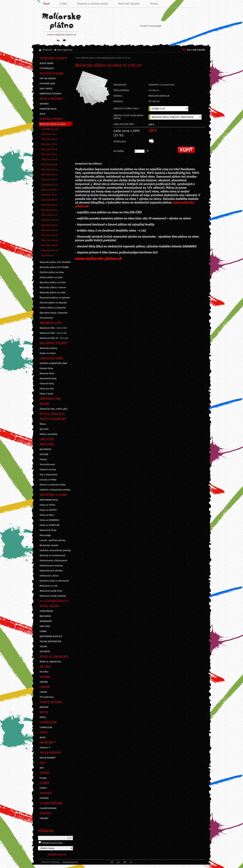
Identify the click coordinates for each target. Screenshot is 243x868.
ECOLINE (44, 454)
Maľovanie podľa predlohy (53, 596)
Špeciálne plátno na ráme (53, 282)
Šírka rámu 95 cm (49, 215)
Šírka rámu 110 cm (50, 225)
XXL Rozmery (47, 256)
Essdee (43, 778)
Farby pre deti (47, 389)
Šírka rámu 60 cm (49, 180)
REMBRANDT (46, 621)
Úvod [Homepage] (46, 4)
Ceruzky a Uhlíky (48, 480)
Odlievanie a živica (49, 576)
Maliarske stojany (49, 348)
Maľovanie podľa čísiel (51, 591)
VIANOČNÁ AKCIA (48, 109)
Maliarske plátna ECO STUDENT (55, 262)
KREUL (43, 717)
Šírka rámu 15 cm (49, 134)
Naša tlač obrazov (129, 4)
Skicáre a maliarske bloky (53, 485)
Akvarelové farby (48, 379)
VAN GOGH (45, 626)
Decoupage (45, 535)
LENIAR (43, 692)
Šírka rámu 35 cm (49, 154)
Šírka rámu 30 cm (49, 149)
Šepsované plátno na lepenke (55, 298)
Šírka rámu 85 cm (49, 205)
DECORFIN (45, 652)
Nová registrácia (65, 50)
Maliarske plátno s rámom (53, 288)
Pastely (43, 459)
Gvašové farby (47, 384)
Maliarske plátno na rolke (53, 293)
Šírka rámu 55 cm (49, 175)
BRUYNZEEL (45, 616)
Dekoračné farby (48, 530)
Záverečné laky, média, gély (53, 409)
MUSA (43, 738)
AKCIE (43, 114)
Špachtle (44, 429)
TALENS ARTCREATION (50, 641)
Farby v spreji (46, 394)
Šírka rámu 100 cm (50, 220)
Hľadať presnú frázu (53, 843)
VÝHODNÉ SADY (47, 84)
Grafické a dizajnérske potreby (55, 490)
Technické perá (47, 465)
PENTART (44, 818)
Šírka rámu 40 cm (49, 159)
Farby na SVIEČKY (48, 510)
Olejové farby (46, 368)
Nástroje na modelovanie (52, 556)
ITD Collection (47, 697)
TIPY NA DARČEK (48, 79)
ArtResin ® (45, 748)
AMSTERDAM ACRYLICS (51, 636)
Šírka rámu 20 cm (49, 139)
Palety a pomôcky (49, 434)
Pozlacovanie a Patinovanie (53, 561)
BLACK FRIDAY (47, 63)
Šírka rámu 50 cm (49, 170)
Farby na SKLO (47, 515)
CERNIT (43, 788)
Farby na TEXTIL (48, 505)
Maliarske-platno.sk (57, 854)
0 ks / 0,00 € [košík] (196, 50)
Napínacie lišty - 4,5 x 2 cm (53, 328)
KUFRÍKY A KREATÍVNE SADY (53, 363)
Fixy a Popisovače (49, 475)
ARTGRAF (44, 707)
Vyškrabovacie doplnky (51, 566)
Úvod (78, 58)
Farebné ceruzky (48, 470)
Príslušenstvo (46, 318)
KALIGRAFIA (45, 449)
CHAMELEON (46, 727)
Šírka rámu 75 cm (49, 195)
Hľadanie (46, 831)
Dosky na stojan (48, 353)
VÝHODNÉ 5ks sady (50, 129)
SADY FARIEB (46, 89)
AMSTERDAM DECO (49, 500)
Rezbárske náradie (49, 545)
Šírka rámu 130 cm (50, 235)
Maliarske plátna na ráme (53, 124)
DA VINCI (44, 672)
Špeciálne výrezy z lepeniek (53, 313)
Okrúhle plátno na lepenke (53, 303)
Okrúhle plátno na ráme (52, 272)
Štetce (43, 424)
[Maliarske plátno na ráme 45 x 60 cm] (93, 97)
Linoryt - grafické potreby (52, 540)
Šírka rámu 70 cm (49, 190)
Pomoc (154, 4)
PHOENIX (44, 798)
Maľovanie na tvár (49, 586)
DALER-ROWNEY (48, 758)
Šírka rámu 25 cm (49, 144)
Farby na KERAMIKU (49, 520)
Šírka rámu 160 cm (50, 250)
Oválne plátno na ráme (51, 277)
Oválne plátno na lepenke (53, 308)
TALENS (43, 647)
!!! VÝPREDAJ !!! (47, 68)
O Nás (63, 4)
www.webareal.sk (70, 862)
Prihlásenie (47, 50)
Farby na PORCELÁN (50, 525)
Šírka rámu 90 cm (49, 210)
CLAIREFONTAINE (48, 808)
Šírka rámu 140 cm (50, 240)
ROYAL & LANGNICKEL (50, 662)
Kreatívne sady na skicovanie (54, 581)
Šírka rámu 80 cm (49, 200)
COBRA (43, 631)
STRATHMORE (46, 611)
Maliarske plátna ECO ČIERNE (54, 267)
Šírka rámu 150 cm (50, 245)
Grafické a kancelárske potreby (55, 550)
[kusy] (140, 151)
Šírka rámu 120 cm (50, 230)
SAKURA (44, 682)
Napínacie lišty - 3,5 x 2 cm (53, 333)
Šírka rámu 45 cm (49, 164)
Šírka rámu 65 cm (49, 185)
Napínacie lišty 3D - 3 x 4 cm (54, 338)
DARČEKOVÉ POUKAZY (51, 94)
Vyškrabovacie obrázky (51, 571)
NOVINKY (44, 104)
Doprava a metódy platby (93, 4)
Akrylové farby (47, 373)
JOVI (42, 768)
